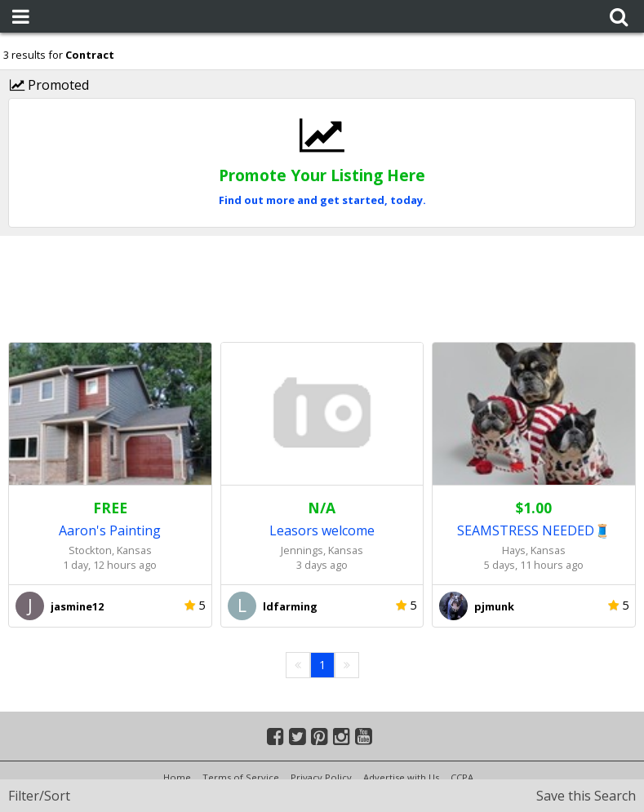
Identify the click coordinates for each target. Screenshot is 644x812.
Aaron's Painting (110, 530)
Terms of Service (241, 777)
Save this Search (586, 796)
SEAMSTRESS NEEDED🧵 (534, 530)
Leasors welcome (322, 530)
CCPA (462, 777)
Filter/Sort (39, 796)
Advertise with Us (401, 777)
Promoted (49, 85)
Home (177, 777)
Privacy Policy (321, 777)
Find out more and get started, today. (322, 200)
